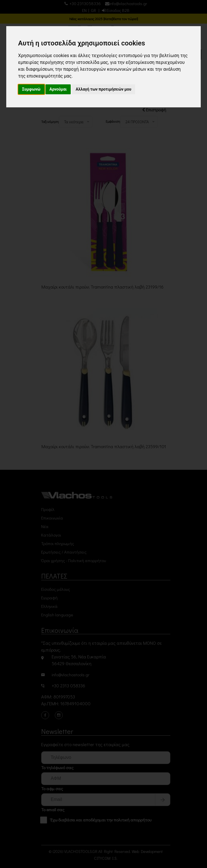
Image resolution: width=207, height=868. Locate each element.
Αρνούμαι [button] (58, 89)
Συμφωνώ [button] (31, 89)
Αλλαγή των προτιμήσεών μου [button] (104, 89)
